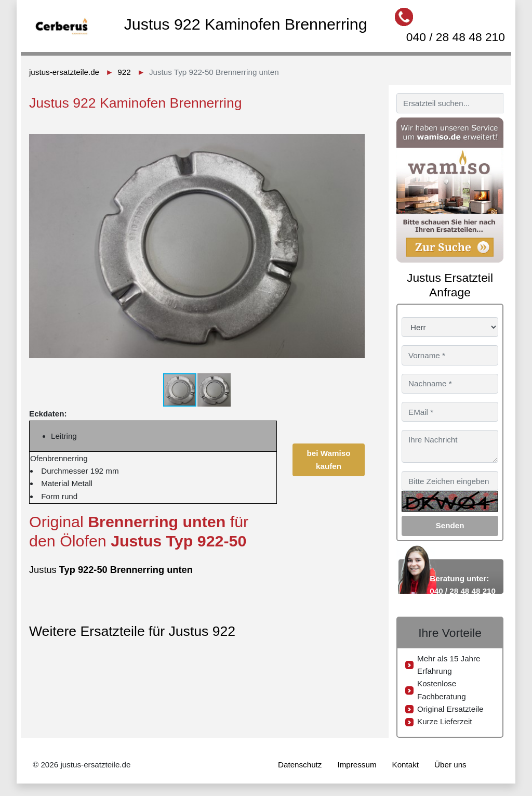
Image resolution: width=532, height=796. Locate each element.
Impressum (357, 765)
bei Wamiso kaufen (329, 459)
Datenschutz (300, 765)
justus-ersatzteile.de (64, 72)
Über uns (450, 765)
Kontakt (406, 765)
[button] (355, 129)
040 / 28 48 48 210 (456, 37)
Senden (450, 525)
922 (124, 72)
